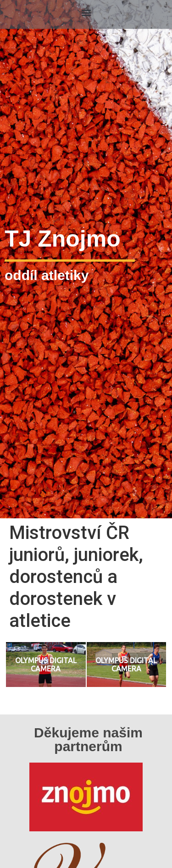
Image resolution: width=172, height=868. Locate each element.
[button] (86, 12)
